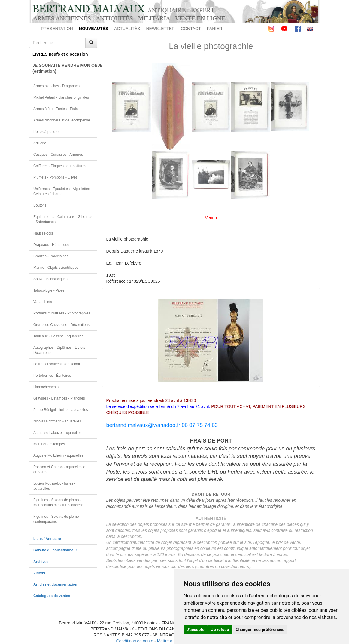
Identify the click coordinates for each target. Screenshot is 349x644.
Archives (41, 562)
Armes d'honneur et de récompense (62, 120)
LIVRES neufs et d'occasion (60, 54)
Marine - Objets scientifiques (56, 268)
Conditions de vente (135, 641)
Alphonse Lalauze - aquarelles (57, 433)
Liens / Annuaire (47, 539)
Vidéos (39, 573)
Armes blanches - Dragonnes (56, 86)
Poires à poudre (46, 132)
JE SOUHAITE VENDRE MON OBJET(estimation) (65, 68)
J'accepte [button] (196, 630)
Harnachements (46, 387)
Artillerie (40, 143)
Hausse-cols (43, 233)
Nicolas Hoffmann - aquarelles (57, 421)
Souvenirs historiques (50, 279)
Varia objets (43, 302)
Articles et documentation (55, 584)
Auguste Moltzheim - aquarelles (58, 455)
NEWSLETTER (160, 29)
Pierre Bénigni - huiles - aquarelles (61, 410)
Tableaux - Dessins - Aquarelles (58, 336)
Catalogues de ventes (52, 596)
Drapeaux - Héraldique (51, 245)
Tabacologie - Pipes (49, 290)
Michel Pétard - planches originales (61, 97)
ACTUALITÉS (127, 29)
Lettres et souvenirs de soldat (57, 364)
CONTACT (191, 29)
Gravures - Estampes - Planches (59, 398)
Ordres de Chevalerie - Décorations (61, 325)
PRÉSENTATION (57, 29)
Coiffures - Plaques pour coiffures (60, 166)
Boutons (40, 205)
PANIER (215, 29)
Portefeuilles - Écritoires (52, 376)
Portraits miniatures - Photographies (62, 313)
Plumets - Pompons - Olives (55, 177)
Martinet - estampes (49, 444)
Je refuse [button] (220, 630)
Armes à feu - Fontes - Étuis (56, 109)
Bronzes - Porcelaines (51, 256)
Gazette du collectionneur (55, 550)
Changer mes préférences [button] (260, 630)
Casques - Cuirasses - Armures (58, 155)
